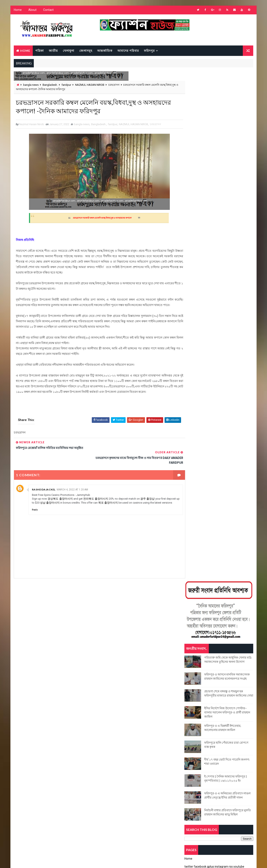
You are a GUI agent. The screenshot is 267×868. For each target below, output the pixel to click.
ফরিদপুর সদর (213, 696)
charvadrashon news (201, 623)
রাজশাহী (228, 703)
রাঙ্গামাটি (209, 703)
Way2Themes (50, 861)
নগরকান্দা (213, 688)
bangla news (31, 85)
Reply (35, 510)
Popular (219, 408)
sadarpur (193, 666)
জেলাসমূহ (86, 51)
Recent (196, 408)
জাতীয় (53, 51)
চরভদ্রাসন (114, 85)
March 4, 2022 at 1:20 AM (72, 486)
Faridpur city (195, 637)
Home (18, 10)
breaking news (196, 615)
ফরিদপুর (149, 51)
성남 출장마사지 (64, 499)
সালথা (208, 710)
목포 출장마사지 (124, 499)
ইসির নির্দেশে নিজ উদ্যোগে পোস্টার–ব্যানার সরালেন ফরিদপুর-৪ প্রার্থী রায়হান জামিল (227, 205)
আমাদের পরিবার (128, 51)
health (207, 652)
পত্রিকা (39, 51)
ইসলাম (230, 674)
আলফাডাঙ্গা (192, 674)
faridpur (66, 85)
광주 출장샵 (152, 495)
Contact (48, 10)
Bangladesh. (50, 85)
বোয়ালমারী (235, 696)
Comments (242, 408)
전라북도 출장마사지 (98, 495)
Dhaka (191, 630)
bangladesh (225, 601)
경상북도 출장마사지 (61, 495)
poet (227, 659)
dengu (231, 623)
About (32, 10)
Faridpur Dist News (199, 644)
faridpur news (233, 644)
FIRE (189, 652)
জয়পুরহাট (212, 681)
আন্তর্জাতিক (105, 51)
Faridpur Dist (225, 637)
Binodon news (224, 608)
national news (233, 652)
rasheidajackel (43, 486)
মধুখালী (190, 703)
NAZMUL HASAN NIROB (89, 85)
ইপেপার (212, 674)
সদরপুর (190, 710)
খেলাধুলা (68, 51)
